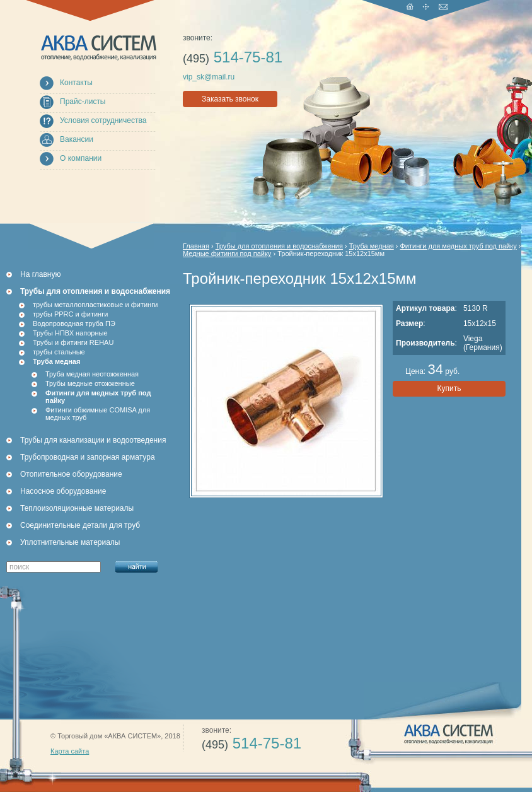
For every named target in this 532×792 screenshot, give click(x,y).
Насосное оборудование (63, 491)
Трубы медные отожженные (90, 383)
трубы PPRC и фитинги (70, 314)
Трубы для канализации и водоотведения (93, 440)
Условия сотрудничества (103, 120)
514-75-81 (233, 57)
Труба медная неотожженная (92, 374)
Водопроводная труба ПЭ (74, 323)
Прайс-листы (83, 102)
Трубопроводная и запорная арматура (88, 457)
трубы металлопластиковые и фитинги (95, 305)
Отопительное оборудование (71, 474)
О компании (81, 158)
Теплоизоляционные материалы (77, 508)
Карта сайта (70, 751)
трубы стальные (59, 352)
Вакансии (77, 139)
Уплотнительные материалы (70, 542)
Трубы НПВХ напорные (70, 333)
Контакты (76, 83)
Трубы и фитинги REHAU (73, 342)
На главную (40, 274)
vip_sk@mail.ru (209, 77)
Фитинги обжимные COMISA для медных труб (98, 414)
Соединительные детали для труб (80, 525)
